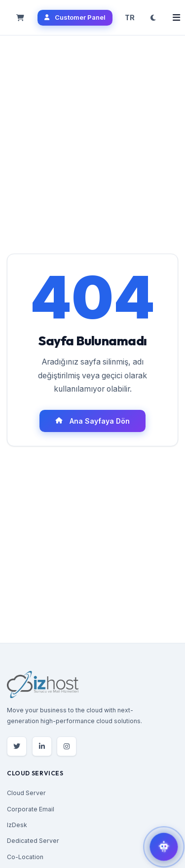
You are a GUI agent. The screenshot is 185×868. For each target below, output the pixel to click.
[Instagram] (67, 746)
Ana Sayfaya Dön (92, 421)
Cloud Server (26, 793)
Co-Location (25, 857)
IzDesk (17, 825)
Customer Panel (75, 17)
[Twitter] (17, 746)
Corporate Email (31, 809)
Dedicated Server (33, 841)
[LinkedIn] (42, 746)
